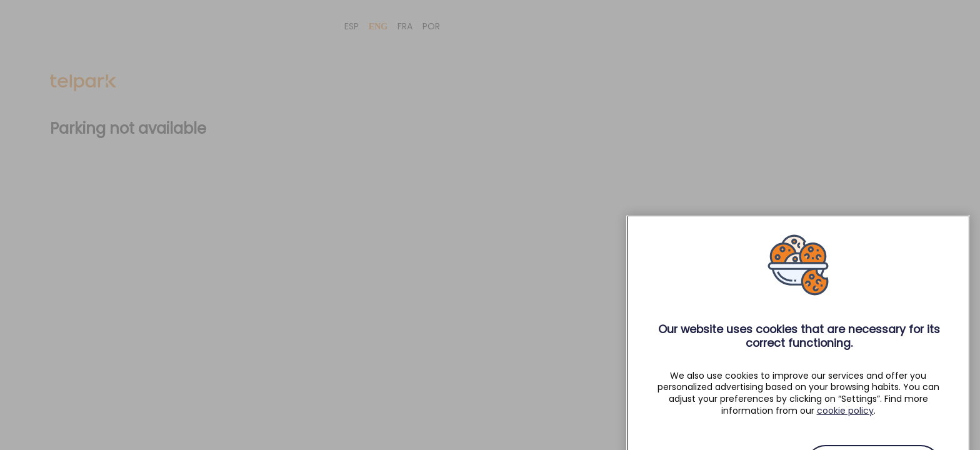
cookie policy (845, 418)
